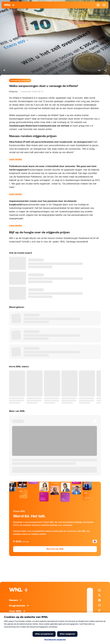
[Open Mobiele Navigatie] (104, 5)
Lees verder (16, 159)
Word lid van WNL (55, 549)
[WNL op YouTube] (99, 605)
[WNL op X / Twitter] (99, 595)
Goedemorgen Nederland (20, 80)
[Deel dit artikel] (106, 70)
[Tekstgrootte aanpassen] (99, 70)
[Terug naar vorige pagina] (4, 70)
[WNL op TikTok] (99, 610)
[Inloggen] (98, 5)
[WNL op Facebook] (99, 600)
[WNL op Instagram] (99, 590)
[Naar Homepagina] (10, 5)
